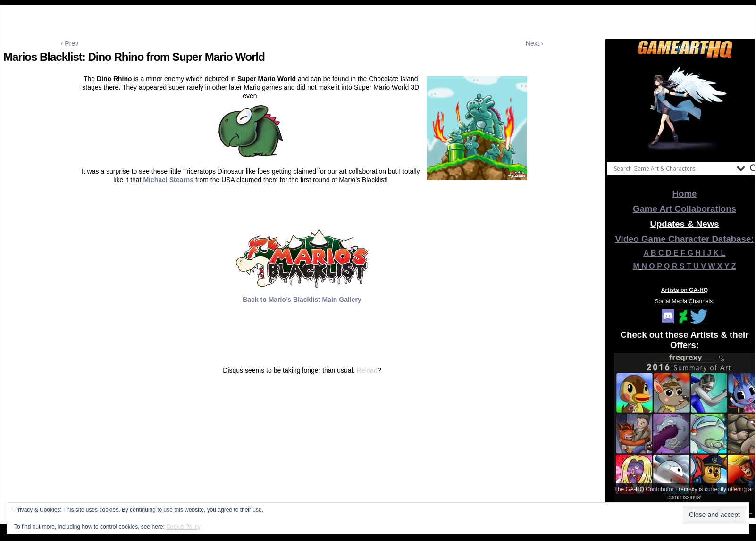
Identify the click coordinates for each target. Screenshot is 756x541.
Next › (534, 43)
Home (685, 194)
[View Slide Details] (685, 108)
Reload (367, 370)
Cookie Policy (183, 527)
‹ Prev (70, 43)
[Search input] (673, 168)
